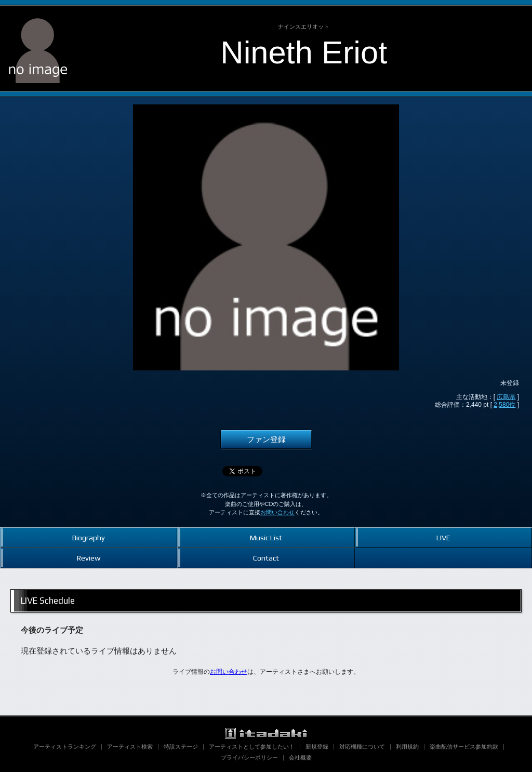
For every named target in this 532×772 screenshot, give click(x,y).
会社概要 (300, 757)
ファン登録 (266, 440)
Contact (266, 558)
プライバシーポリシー (249, 757)
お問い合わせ (277, 512)
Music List (266, 537)
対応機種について (362, 747)
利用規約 (407, 747)
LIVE (443, 537)
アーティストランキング (65, 747)
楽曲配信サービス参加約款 (464, 747)
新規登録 (317, 747)
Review (89, 558)
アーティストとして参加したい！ (252, 747)
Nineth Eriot (304, 52)
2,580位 (504, 405)
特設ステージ (181, 747)
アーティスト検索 (130, 747)
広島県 (506, 397)
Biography (89, 537)
